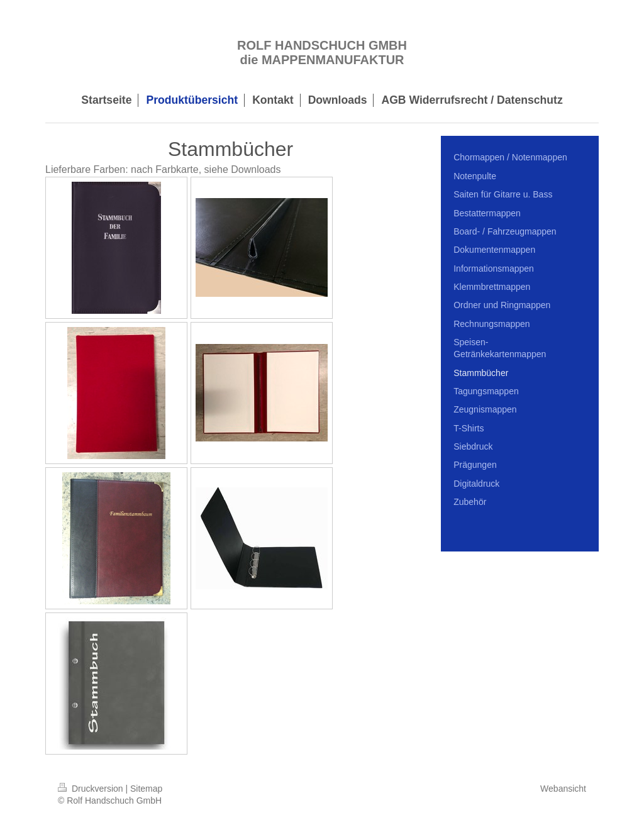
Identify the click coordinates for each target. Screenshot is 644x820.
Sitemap (146, 789)
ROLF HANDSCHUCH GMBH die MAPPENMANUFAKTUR (322, 53)
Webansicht (563, 789)
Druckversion (92, 789)
